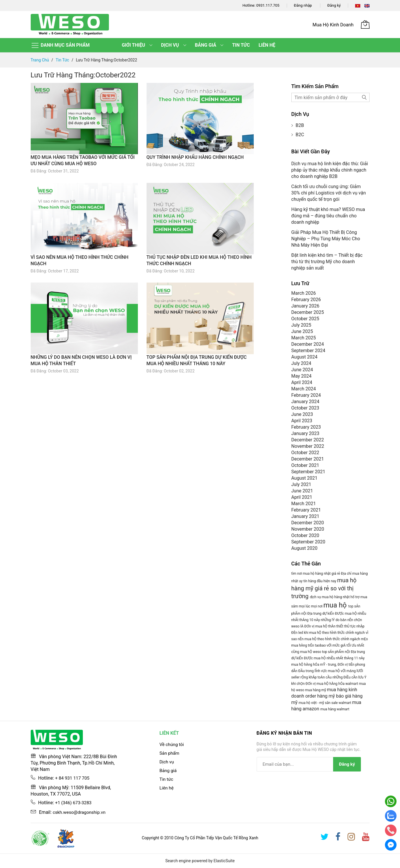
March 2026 (304, 293)
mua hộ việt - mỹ (312, 703)
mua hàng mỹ (316, 690)
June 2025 (302, 331)
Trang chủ (40, 60)
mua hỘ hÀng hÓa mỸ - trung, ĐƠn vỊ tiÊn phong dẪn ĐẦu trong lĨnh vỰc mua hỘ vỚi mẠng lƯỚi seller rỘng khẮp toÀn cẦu (328, 671)
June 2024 (302, 370)
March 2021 (304, 504)
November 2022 (308, 446)
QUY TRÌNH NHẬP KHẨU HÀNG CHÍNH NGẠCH (195, 157)
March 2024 (304, 389)
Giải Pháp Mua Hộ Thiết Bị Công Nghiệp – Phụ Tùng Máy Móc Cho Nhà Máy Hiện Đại (326, 239)
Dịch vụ (167, 762)
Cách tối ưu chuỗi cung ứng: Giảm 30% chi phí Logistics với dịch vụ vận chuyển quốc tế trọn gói (329, 193)
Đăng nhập (303, 5)
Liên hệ (167, 788)
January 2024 (305, 402)
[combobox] (330, 97)
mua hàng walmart (335, 709)
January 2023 (305, 433)
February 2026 (306, 300)
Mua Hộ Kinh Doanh (333, 25)
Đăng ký (334, 5)
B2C (300, 135)
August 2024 (304, 357)
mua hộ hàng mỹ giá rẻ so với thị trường (324, 588)
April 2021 (302, 497)
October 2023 (305, 408)
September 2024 (308, 351)
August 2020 (304, 548)
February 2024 (306, 395)
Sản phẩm (170, 753)
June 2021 (302, 491)
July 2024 (301, 363)
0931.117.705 (268, 5)
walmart (352, 684)
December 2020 (308, 523)
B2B (300, 125)
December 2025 (308, 312)
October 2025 (305, 319)
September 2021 (308, 472)
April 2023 (302, 421)
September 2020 (308, 542)
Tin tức (63, 60)
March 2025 (304, 338)
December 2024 (308, 344)
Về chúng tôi (172, 744)
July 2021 (301, 484)
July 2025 (301, 325)
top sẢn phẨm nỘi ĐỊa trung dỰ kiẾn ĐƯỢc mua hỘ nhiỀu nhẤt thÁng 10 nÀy (329, 613)
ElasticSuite (224, 860)
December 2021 (308, 459)
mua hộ (336, 605)
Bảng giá (169, 770)
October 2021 (305, 465)
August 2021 (304, 478)
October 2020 (305, 535)
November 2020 (308, 529)
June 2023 (302, 414)
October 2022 (305, 453)
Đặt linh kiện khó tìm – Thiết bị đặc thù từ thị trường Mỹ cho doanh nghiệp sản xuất (327, 262)
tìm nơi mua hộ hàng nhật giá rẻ (316, 574)
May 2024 (302, 376)
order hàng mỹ (321, 696)
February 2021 (306, 510)
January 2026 (305, 306)
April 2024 (302, 382)
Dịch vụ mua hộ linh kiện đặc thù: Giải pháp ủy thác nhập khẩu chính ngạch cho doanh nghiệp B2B (330, 170)
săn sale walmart (339, 703)
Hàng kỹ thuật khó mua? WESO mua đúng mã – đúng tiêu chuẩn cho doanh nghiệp (328, 216)
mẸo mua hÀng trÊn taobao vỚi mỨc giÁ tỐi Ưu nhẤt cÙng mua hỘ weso (330, 645)
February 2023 (306, 427)
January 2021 (305, 516)
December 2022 (308, 440)
